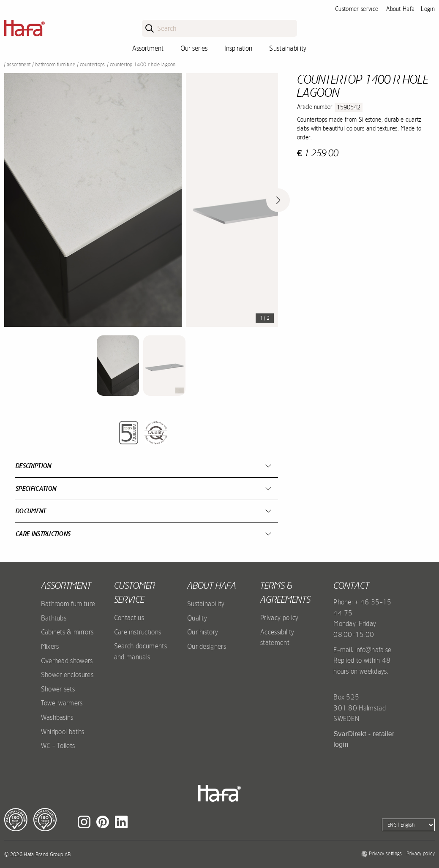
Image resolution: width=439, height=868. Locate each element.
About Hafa (400, 9)
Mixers (50, 646)
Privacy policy (279, 618)
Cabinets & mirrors (67, 632)
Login (428, 9)
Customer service (357, 9)
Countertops (93, 65)
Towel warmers (62, 703)
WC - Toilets (58, 746)
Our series (194, 48)
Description (34, 466)
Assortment (148, 48)
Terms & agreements (285, 592)
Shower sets (58, 689)
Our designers (207, 646)
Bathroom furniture (55, 65)
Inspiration (238, 48)
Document (31, 511)
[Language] (408, 825)
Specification (36, 488)
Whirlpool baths (63, 732)
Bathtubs (54, 618)
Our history (203, 632)
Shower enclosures (67, 675)
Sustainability (288, 48)
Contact (351, 585)
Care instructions (43, 534)
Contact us (129, 618)
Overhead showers (67, 661)
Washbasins (57, 717)
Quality (197, 618)
